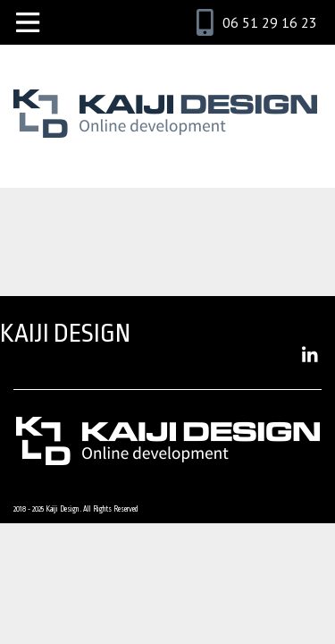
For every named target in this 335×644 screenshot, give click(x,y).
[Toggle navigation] (28, 22)
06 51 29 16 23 (270, 22)
